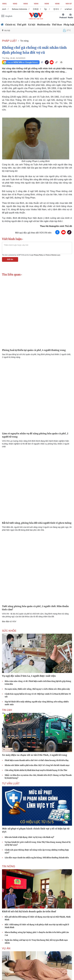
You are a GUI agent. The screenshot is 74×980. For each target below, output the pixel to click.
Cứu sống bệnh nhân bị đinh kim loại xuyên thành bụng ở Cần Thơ (36, 770)
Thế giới (22, 25)
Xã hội (32, 25)
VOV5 (47, 4)
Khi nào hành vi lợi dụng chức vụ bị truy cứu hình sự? (29, 837)
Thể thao (57, 25)
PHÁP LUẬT (9, 41)
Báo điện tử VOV (9, 621)
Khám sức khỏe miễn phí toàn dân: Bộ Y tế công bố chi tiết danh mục (37, 765)
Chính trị (10, 25)
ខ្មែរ (48, 9)
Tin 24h (7, 710)
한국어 (59, 9)
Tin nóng (24, 41)
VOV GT (69, 4)
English (9, 16)
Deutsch (5, 9)
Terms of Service (51, 255)
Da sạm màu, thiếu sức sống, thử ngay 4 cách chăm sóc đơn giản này (37, 689)
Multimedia (44, 25)
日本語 (38, 9)
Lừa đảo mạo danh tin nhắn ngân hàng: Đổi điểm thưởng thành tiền (37, 858)
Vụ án (6, 948)
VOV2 (15, 4)
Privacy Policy (38, 255)
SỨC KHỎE (9, 631)
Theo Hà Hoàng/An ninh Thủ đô (56, 226)
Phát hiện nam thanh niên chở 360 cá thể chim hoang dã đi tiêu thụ (37, 760)
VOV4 (36, 4)
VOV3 (26, 4)
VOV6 (57, 4)
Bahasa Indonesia (22, 9)
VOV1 (4, 4)
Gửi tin (10, 259)
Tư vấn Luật (11, 783)
